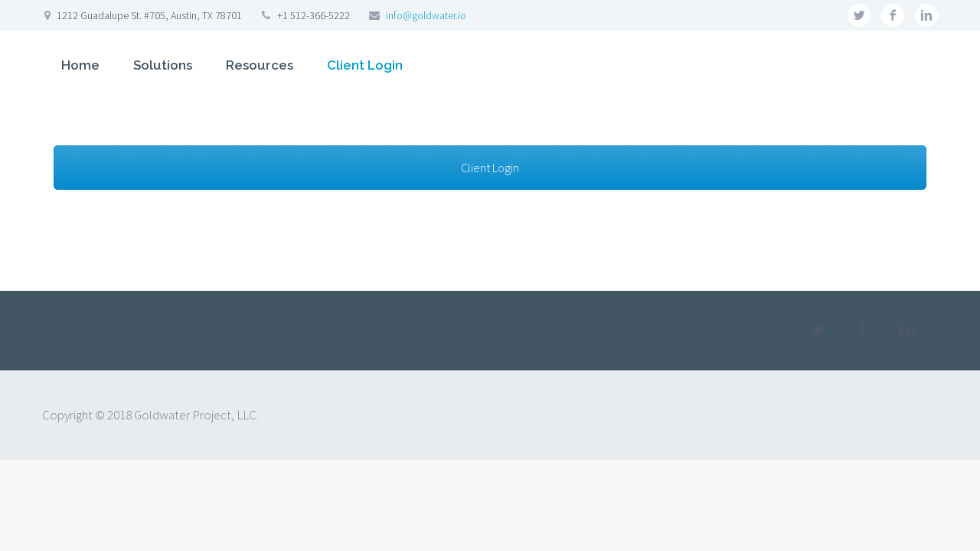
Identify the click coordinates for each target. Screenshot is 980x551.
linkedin (926, 15)
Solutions (163, 65)
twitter (859, 15)
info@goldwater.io (426, 15)
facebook (893, 15)
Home (80, 65)
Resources (260, 65)
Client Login (365, 65)
